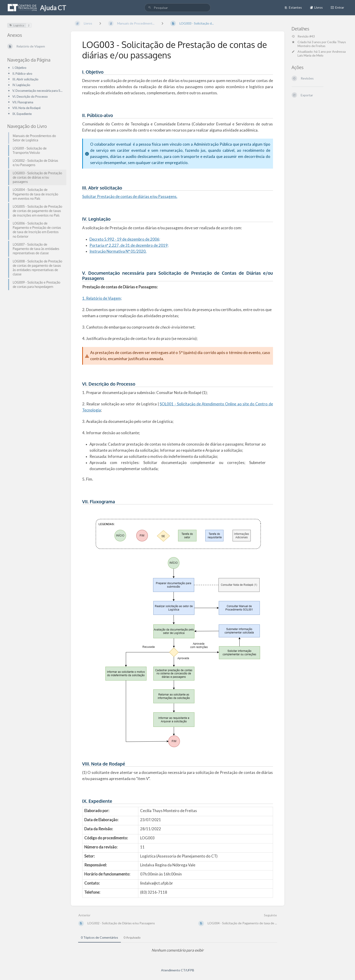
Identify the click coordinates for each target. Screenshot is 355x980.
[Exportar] (320, 95)
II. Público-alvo (22, 74)
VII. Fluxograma (23, 102)
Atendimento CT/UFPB (178, 970)
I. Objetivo (19, 68)
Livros (316, 7)
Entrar (337, 7)
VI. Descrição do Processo (30, 97)
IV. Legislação (21, 85)
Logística (17, 25)
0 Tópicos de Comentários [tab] (99, 937)
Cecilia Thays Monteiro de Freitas (322, 44)
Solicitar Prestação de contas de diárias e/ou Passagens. (130, 196)
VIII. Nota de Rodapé (26, 108)
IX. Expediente (22, 114)
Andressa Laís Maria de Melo (322, 53)
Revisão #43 (303, 36)
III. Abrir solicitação (25, 79)
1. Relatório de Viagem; (102, 298)
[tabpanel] (178, 950)
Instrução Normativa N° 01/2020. (118, 251)
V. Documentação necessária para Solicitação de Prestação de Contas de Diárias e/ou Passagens (38, 91)
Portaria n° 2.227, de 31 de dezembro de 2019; (129, 245)
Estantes (293, 7)
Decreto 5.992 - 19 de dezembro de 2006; (125, 239)
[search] (177, 8)
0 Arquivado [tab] (132, 937)
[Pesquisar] (150, 8)
